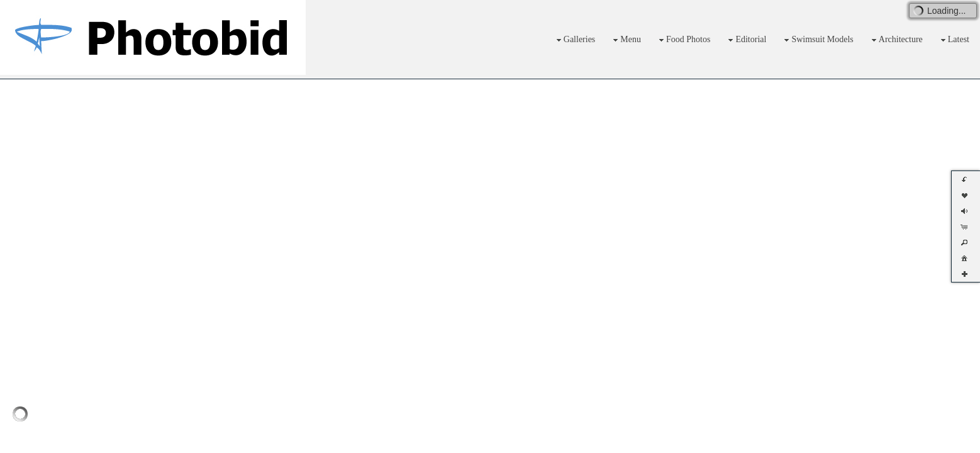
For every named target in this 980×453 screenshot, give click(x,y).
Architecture (896, 40)
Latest (954, 40)
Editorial (746, 40)
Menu (626, 40)
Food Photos (683, 40)
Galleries (575, 40)
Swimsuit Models (817, 40)
